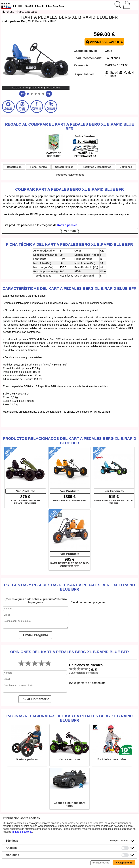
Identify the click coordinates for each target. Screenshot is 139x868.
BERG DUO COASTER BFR (69, 501)
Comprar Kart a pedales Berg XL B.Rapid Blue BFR (69, 189)
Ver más (70, 231)
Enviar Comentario (35, 699)
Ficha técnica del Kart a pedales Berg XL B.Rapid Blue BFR (70, 244)
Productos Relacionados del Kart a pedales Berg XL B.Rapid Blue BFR (69, 441)
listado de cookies (22, 832)
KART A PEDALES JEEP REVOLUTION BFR (25, 502)
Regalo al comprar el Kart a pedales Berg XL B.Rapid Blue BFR (69, 126)
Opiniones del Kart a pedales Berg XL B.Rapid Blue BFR (69, 652)
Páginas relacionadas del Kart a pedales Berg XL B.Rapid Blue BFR (69, 718)
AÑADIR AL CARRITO (104, 42)
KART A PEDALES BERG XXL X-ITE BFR (114, 502)
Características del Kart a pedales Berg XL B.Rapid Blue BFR (69, 288)
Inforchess (7, 12)
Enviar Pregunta (35, 635)
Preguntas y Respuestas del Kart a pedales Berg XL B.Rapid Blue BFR (69, 587)
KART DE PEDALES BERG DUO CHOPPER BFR (69, 565)
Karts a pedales (27, 12)
